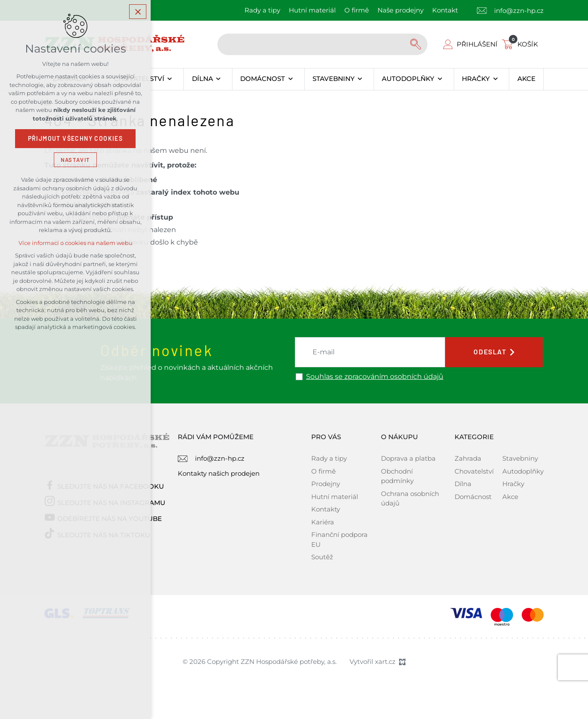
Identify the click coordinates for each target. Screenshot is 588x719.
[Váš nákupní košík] (522, 44)
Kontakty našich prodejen (219, 473)
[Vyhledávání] (417, 44)
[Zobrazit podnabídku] (170, 79)
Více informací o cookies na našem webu (76, 244)
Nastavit (75, 161)
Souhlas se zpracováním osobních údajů (375, 377)
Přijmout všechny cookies (76, 140)
